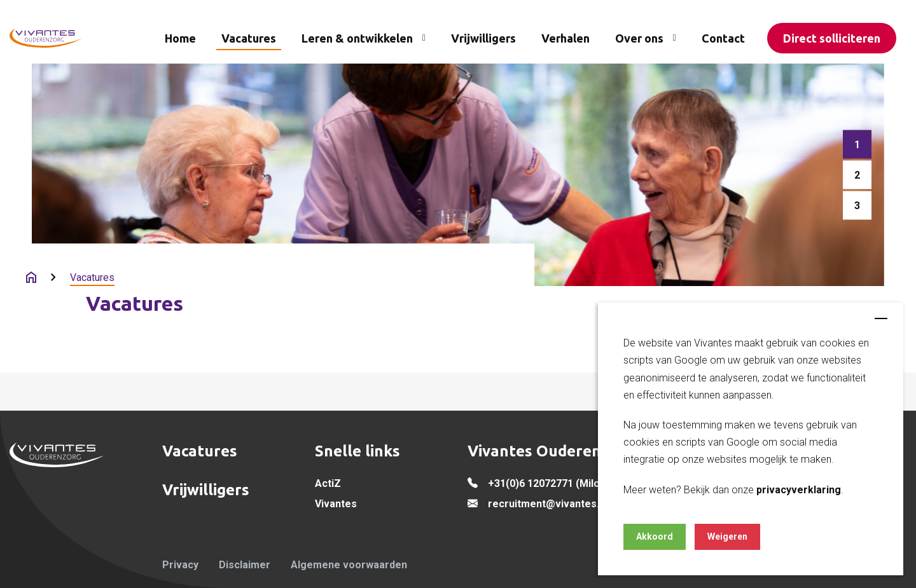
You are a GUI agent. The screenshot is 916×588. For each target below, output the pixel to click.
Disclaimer (245, 565)
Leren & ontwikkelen (357, 38)
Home (180, 38)
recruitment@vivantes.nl (548, 504)
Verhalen (566, 38)
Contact (723, 38)
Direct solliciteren (832, 38)
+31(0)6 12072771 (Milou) (549, 483)
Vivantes (336, 504)
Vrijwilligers (483, 38)
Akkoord (655, 537)
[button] (857, 145)
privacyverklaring (799, 490)
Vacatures (249, 38)
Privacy (180, 565)
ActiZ (328, 483)
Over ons (639, 38)
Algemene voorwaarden (349, 565)
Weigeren (727, 537)
